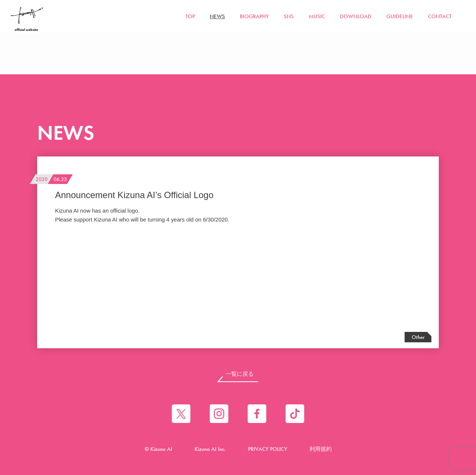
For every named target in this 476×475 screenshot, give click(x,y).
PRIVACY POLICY (268, 449)
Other (418, 337)
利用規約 (321, 449)
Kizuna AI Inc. (210, 449)
